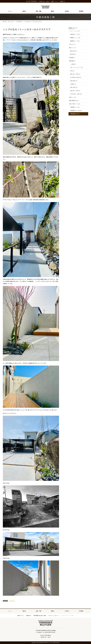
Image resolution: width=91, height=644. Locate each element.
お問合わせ (62, 1)
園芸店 (24, 611)
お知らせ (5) (72, 44)
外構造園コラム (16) (75, 107)
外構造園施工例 (12, 601)
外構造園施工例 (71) (75, 114)
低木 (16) (72, 71)
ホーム (10, 611)
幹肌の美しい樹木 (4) (75, 74)
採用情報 (81, 611)
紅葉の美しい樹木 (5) (75, 91)
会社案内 (67, 611)
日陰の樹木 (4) (74, 81)
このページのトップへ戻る (67, 615)
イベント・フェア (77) (74, 31)
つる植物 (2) (73, 64)
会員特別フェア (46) (75, 34)
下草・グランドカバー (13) (76, 67)
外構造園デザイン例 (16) (76, 110)
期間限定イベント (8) (75, 38)
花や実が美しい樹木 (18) (76, 94)
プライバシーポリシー (54, 615)
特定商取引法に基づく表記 (40, 615)
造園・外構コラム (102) (75, 104)
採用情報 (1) (72, 58)
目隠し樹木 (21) (74, 87)
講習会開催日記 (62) (74, 101)
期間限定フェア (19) (75, 41)
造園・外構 (38, 611)
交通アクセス (54, 1)
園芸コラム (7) (73, 48)
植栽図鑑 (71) (72, 61)
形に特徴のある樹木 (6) (76, 77)
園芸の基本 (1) (73, 51)
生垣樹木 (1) (73, 84)
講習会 (53, 611)
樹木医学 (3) (73, 54)
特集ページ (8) (73, 97)
